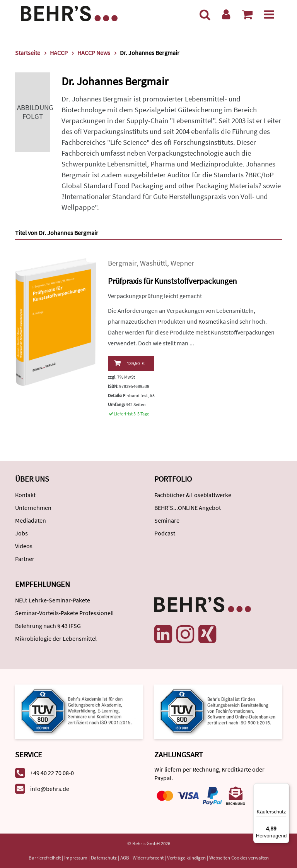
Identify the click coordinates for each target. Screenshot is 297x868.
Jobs (21, 533)
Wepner (182, 263)
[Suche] (205, 14)
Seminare (167, 520)
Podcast (165, 533)
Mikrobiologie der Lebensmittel (56, 638)
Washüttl (154, 263)
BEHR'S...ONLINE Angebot (188, 508)
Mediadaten (31, 520)
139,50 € (129, 363)
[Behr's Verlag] (69, 13)
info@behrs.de (50, 789)
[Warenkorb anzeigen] (247, 14)
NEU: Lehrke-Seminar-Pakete (53, 600)
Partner (25, 559)
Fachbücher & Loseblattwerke (193, 495)
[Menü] (269, 14)
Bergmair (122, 263)
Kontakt (25, 495)
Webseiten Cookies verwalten (239, 858)
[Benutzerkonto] (226, 14)
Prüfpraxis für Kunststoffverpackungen (172, 281)
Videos (24, 546)
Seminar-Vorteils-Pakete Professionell (64, 613)
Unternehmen (33, 508)
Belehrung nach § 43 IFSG (48, 626)
